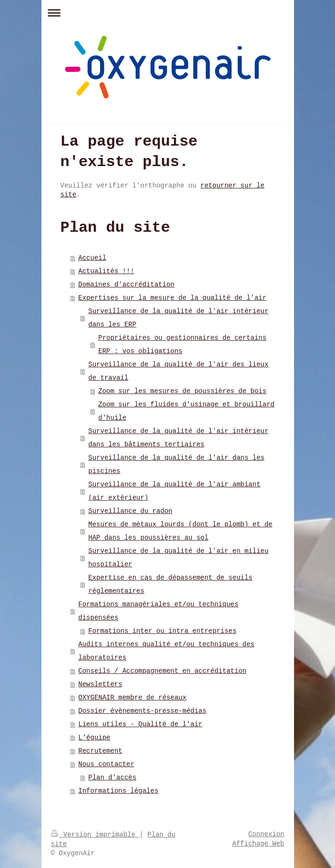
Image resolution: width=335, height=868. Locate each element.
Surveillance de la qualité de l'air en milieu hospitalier (178, 558)
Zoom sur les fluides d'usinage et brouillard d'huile (186, 411)
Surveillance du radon (130, 511)
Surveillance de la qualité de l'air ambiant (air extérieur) (174, 491)
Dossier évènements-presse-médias (142, 711)
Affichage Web (258, 844)
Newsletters (100, 684)
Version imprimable (95, 835)
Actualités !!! (106, 271)
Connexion (266, 834)
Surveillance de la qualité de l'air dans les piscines (176, 464)
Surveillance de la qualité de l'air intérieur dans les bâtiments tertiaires (178, 438)
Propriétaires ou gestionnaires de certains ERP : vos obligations (182, 345)
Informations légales (118, 791)
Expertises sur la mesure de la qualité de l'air (172, 298)
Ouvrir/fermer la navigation (168, 13)
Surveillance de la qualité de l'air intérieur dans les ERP (178, 318)
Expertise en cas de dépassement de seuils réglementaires (170, 584)
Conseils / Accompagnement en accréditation (162, 671)
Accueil (92, 258)
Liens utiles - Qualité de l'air (140, 724)
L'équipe (94, 738)
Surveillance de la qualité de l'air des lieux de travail (178, 371)
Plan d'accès (112, 778)
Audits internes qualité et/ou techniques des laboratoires (166, 651)
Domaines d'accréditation (126, 285)
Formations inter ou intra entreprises (162, 631)
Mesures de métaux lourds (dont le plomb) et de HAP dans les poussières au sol (180, 531)
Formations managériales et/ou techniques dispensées (158, 611)
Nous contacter (106, 764)
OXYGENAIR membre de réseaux (132, 698)
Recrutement (100, 751)
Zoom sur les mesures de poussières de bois (182, 391)
